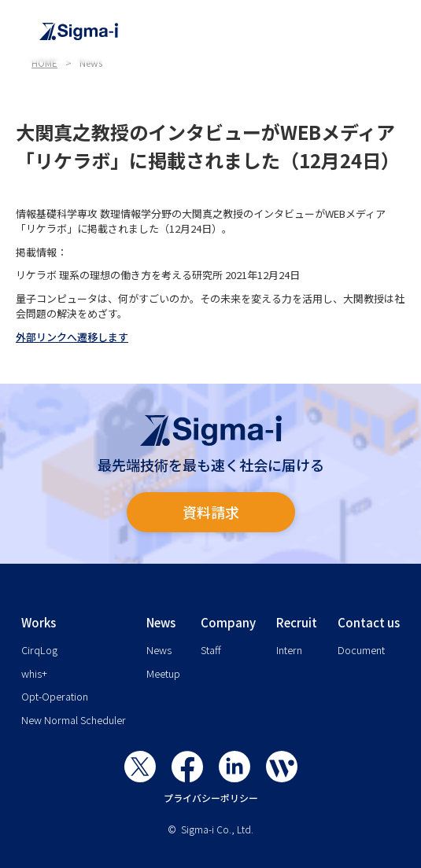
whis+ (34, 673)
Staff (211, 650)
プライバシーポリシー (211, 798)
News (159, 650)
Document (361, 650)
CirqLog (39, 650)
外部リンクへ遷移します (72, 337)
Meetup (163, 673)
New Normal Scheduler (74, 720)
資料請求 (211, 512)
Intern (289, 650)
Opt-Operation (55, 696)
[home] (218, 31)
